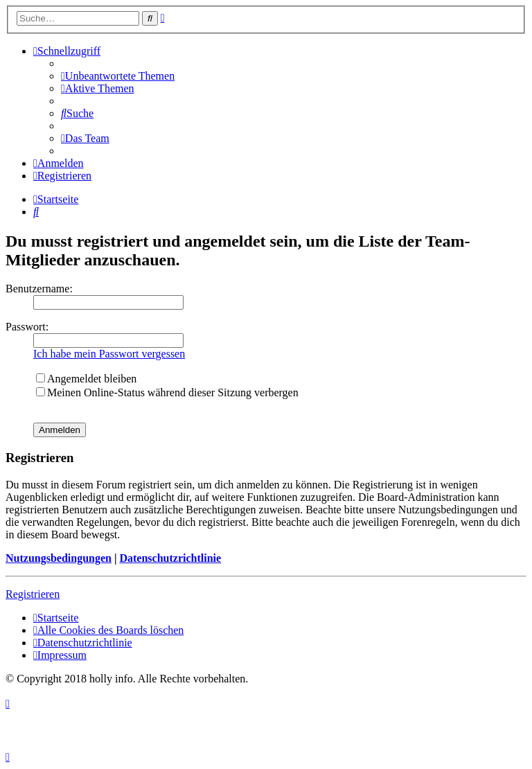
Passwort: (27, 327)
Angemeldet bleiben (86, 379)
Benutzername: (39, 289)
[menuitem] (118, 76)
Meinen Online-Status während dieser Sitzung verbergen (167, 392)
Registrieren (33, 594)
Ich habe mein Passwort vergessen (109, 354)
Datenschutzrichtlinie (170, 558)
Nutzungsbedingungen (59, 558)
